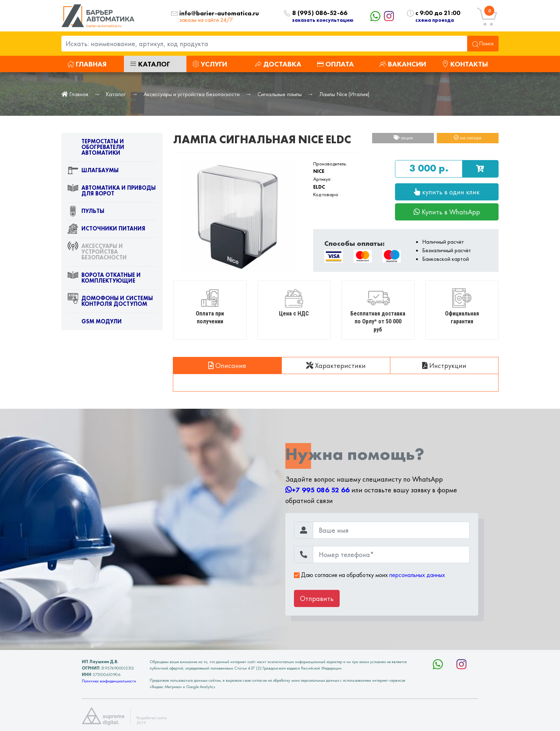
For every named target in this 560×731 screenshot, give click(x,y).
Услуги (210, 64)
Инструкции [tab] (444, 365)
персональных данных (417, 575)
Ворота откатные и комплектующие (104, 279)
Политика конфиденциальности (109, 681)
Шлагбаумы (93, 172)
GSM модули (94, 323)
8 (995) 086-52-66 (320, 13)
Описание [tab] (227, 365)
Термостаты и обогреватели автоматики (96, 149)
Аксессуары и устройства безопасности (192, 94)
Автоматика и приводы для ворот (111, 192)
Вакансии (403, 64)
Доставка (278, 64)
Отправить (317, 598)
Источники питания (106, 230)
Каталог (150, 64)
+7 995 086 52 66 (317, 490)
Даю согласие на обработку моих (369, 575)
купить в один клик (447, 192)
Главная (87, 64)
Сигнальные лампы (280, 94)
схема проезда (435, 20)
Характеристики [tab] (336, 365)
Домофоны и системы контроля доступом (110, 303)
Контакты (465, 64)
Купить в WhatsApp (447, 212)
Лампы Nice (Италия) (344, 94)
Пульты (86, 213)
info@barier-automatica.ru (219, 13)
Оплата (335, 64)
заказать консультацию (323, 20)
